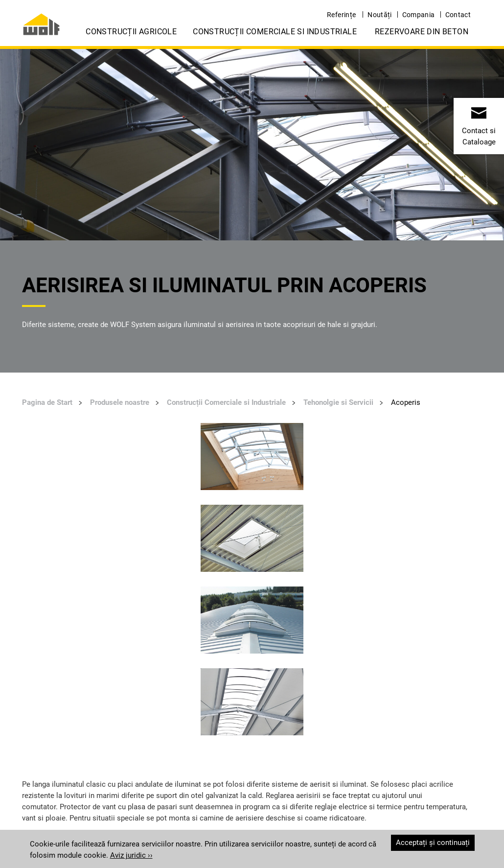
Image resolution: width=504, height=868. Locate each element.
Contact (458, 15)
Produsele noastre (120, 402)
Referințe (341, 15)
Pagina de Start (47, 402)
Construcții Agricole (131, 32)
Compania (419, 15)
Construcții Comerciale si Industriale (275, 32)
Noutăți (379, 15)
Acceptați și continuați (433, 843)
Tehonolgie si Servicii (338, 402)
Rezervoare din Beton (422, 32)
